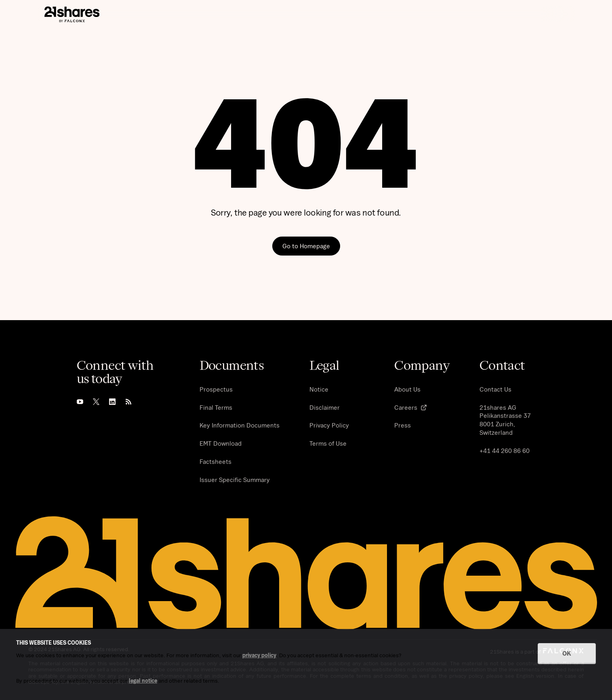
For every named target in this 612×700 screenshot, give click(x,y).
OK (567, 653)
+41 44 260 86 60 (505, 451)
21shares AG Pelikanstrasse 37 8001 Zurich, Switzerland (505, 420)
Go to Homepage (306, 246)
